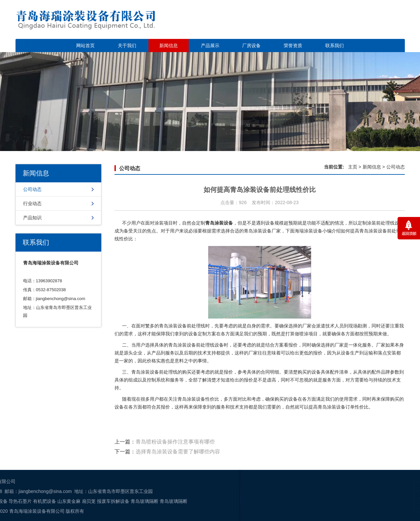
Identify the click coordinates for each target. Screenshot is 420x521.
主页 (353, 167)
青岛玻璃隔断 (64, 501)
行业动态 (32, 203)
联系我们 (335, 46)
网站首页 (85, 46)
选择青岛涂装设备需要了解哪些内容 (178, 452)
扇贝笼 (9, 501)
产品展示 (210, 46)
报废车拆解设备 (33, 501)
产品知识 (32, 218)
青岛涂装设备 (191, 399)
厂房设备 (251, 46)
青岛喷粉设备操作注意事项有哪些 (175, 442)
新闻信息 (169, 46)
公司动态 (32, 189)
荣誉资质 (293, 46)
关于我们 (127, 46)
